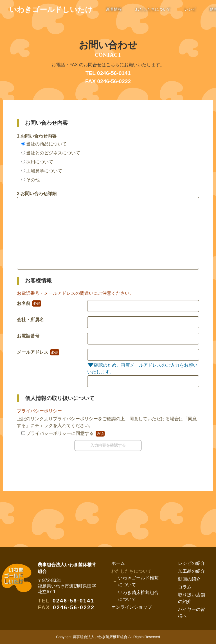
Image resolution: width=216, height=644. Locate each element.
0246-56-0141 (73, 601)
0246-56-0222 (74, 607)
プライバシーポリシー (39, 411)
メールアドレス (38, 352)
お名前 (29, 303)
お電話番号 (28, 336)
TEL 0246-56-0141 (108, 73)
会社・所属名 (30, 320)
